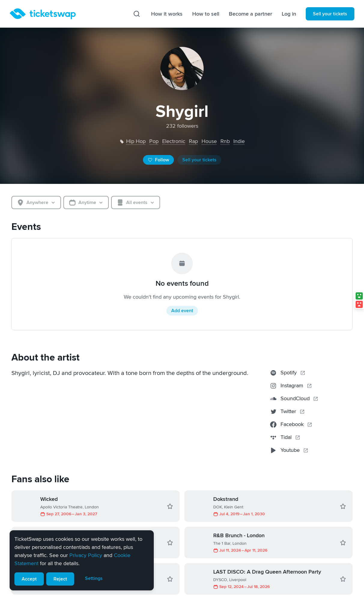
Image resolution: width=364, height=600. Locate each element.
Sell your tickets (330, 14)
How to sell (206, 14)
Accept (29, 579)
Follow (158, 160)
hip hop (136, 141)
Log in (289, 14)
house (209, 141)
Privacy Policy (86, 555)
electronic (174, 141)
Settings (94, 578)
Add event (182, 311)
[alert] (82, 560)
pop (154, 141)
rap (193, 141)
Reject (60, 579)
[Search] (137, 14)
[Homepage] (43, 14)
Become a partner (250, 14)
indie (239, 141)
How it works (167, 14)
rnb (225, 141)
